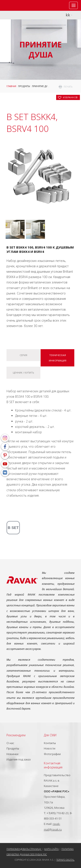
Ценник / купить (23, 373)
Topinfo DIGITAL (65, 860)
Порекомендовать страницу (24, 849)
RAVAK (16, 5)
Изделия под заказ (19, 759)
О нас (10, 743)
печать (68, 87)
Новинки (12, 754)
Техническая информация (58, 358)
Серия (23, 355)
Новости (50, 748)
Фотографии (52, 754)
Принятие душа (41, 86)
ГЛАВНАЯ (11, 86)
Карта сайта (52, 849)
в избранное (70, 97)
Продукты (24, 86)
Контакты (50, 743)
